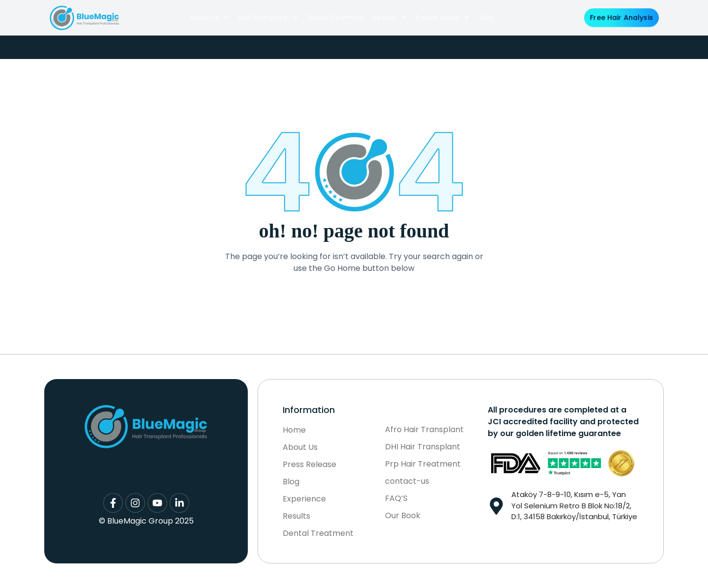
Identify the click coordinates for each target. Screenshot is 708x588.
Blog (487, 17)
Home (294, 430)
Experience (304, 499)
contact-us (407, 481)
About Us (210, 17)
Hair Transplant (269, 17)
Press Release (310, 465)
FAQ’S (396, 499)
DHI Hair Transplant (423, 447)
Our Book (403, 516)
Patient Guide (443, 17)
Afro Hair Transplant (424, 430)
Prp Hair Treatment (423, 464)
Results (390, 17)
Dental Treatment (336, 17)
